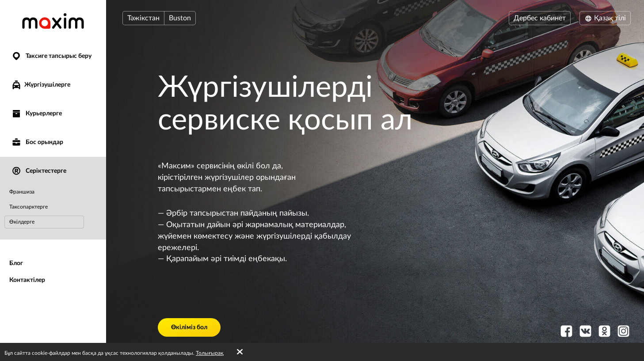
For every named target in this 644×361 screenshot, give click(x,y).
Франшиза (22, 192)
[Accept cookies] (240, 352)
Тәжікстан (143, 18)
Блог (16, 263)
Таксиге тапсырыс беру (51, 56)
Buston (180, 18)
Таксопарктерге (29, 207)
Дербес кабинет (540, 18)
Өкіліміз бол (189, 327)
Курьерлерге (36, 114)
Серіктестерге (39, 171)
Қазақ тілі (605, 18)
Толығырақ (210, 353)
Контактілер (27, 280)
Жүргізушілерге (41, 85)
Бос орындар (37, 142)
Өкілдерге (22, 222)
